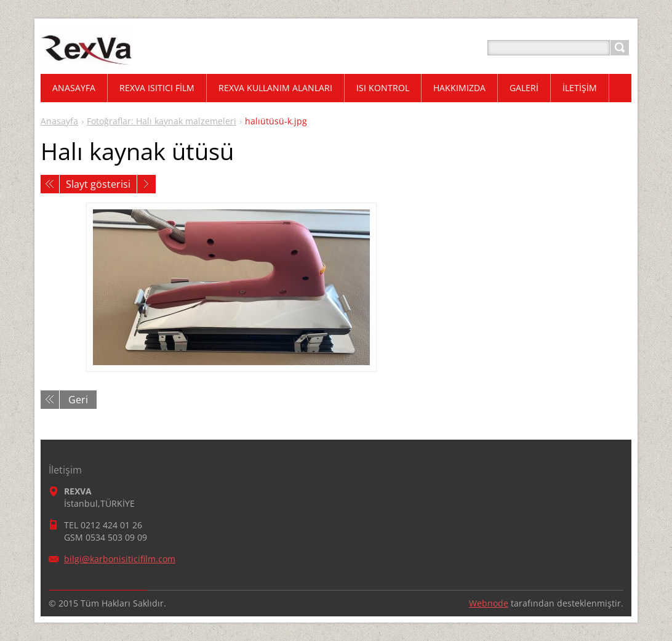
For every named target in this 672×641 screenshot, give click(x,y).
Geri (78, 400)
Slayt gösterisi (98, 184)
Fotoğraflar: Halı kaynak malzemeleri (162, 121)
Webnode (489, 603)
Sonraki (146, 184)
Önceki (50, 184)
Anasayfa (59, 121)
